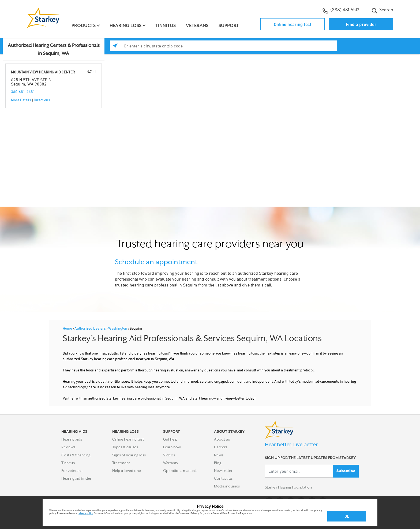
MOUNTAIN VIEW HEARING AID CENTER (43, 72)
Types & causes (125, 447)
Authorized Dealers (91, 328)
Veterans (197, 26)
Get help (170, 439)
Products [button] (84, 26)
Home (68, 328)
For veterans (72, 471)
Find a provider (361, 24)
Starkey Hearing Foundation (288, 487)
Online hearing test (293, 24)
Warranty (171, 463)
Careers (221, 447)
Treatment (121, 463)
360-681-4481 (23, 92)
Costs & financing (76, 455)
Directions (42, 100)
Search (382, 10)
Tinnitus (166, 26)
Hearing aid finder (76, 478)
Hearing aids (72, 439)
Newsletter (223, 471)
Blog (218, 463)
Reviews (68, 447)
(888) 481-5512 (341, 10)
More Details (21, 100)
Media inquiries (227, 486)
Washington (118, 328)
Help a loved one (127, 471)
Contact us (223, 478)
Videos (169, 455)
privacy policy (85, 513)
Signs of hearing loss (129, 455)
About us (222, 439)
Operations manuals (180, 471)
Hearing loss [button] (125, 26)
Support (229, 26)
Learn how (172, 447)
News (219, 455)
